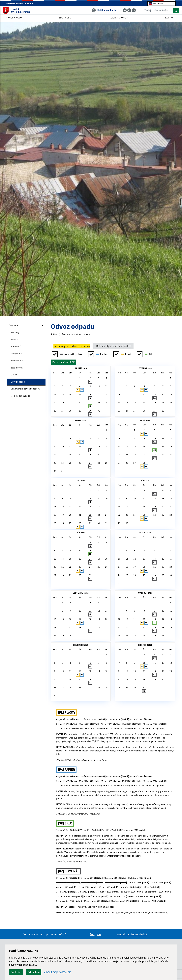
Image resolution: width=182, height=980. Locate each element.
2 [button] (90, 384)
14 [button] (71, 402)
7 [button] (71, 392)
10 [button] (98, 392)
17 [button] (98, 402)
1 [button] (80, 382)
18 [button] (105, 402)
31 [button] (98, 422)
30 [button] (90, 424)
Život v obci (15, 326)
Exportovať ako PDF (63, 363)
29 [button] (80, 422)
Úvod (55, 335)
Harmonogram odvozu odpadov (72, 347)
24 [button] (98, 412)
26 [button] (56, 422)
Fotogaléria (17, 356)
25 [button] (105, 412)
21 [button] (71, 412)
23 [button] (90, 414)
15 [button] (80, 402)
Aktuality (16, 333)
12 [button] (56, 402)
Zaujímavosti (18, 371)
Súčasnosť (16, 348)
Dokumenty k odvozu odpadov (22, 396)
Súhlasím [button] (57, 972)
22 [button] (80, 412)
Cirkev (14, 379)
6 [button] (63, 392)
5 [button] (56, 392)
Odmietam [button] (74, 972)
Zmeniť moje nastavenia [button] (98, 972)
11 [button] (105, 392)
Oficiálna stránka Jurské (20, 4)
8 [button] (80, 394)
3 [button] (98, 382)
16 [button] (90, 404)
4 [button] (105, 382)
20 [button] (63, 412)
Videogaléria (18, 364)
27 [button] (63, 422)
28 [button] (71, 422)
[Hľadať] (172, 11)
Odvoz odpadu (19, 387)
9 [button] (90, 392)
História (15, 341)
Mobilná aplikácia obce (24, 406)
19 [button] (56, 412)
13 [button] (63, 402)
